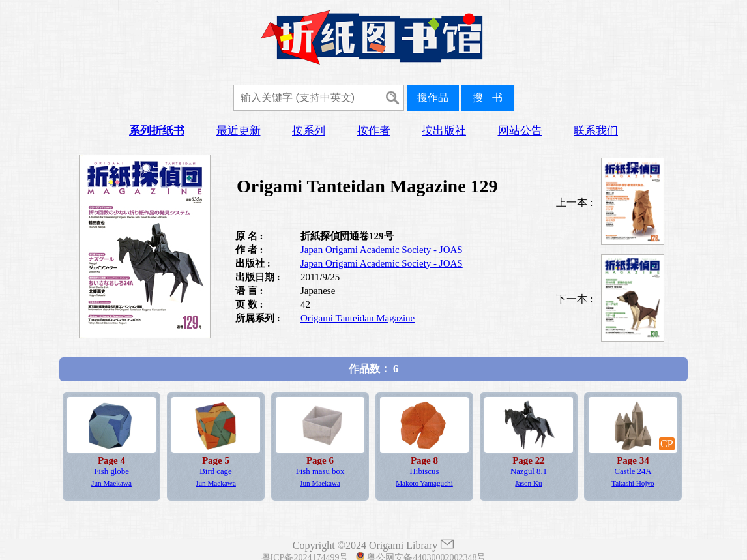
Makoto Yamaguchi (424, 483)
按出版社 (444, 131)
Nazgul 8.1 (529, 471)
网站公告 (520, 131)
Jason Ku (528, 483)
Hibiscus (425, 471)
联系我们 (596, 131)
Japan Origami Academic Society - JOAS (382, 250)
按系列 (309, 131)
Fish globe (111, 471)
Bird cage (215, 471)
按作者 (374, 131)
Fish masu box (320, 471)
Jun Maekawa (111, 483)
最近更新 (239, 131)
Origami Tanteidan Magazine (358, 318)
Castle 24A (633, 471)
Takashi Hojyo (633, 483)
